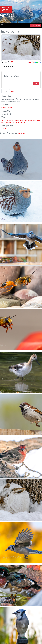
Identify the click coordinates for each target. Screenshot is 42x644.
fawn (24, 123)
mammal (20, 120)
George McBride (7, 108)
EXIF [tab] (13, 91)
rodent (25, 120)
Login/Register (36, 26)
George (21, 133)
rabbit (3, 123)
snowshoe (5, 120)
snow (39, 120)
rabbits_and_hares (16, 123)
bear (29, 120)
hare (10, 120)
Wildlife (4, 129)
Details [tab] (6, 91)
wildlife (34, 120)
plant (7, 123)
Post (36, 83)
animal (14, 120)
